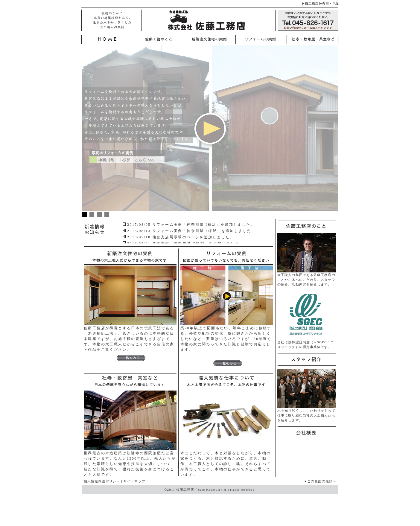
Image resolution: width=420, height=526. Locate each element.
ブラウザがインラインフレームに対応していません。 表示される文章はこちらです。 (197, 232)
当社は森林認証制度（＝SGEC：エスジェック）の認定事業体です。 (307, 343)
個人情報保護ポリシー (102, 481)
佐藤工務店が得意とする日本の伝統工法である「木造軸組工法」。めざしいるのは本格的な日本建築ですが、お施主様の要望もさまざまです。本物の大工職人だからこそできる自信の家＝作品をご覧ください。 (130, 343)
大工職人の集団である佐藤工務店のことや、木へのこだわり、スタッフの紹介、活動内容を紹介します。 (307, 278)
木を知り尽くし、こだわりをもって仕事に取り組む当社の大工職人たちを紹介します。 (307, 414)
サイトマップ (134, 481)
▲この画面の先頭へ (320, 481)
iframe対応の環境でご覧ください (210, 132)
